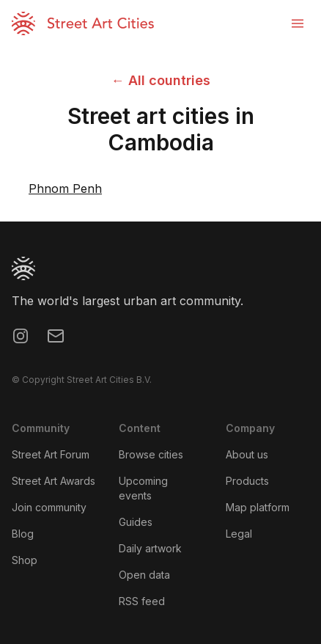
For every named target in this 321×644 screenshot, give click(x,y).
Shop (25, 560)
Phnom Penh (65, 189)
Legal (239, 534)
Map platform (258, 507)
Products (247, 481)
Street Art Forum (51, 454)
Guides (136, 522)
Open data (144, 575)
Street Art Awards (53, 481)
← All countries (161, 80)
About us (247, 454)
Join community (49, 507)
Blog (23, 534)
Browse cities (151, 454)
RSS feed (142, 601)
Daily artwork (150, 548)
